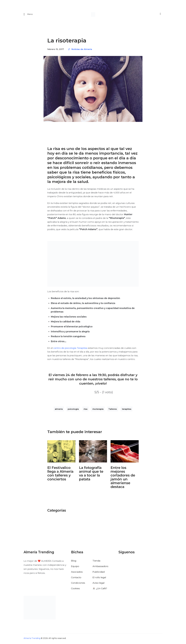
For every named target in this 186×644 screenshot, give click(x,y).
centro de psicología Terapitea (70, 349)
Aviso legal (99, 584)
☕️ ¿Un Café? (100, 589)
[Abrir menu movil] (28, 15)
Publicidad (99, 573)
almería (59, 410)
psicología (73, 410)
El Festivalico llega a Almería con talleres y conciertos (60, 474)
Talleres (113, 410)
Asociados (77, 573)
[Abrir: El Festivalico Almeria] (61, 452)
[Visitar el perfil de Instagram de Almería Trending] (133, 562)
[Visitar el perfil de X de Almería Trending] (127, 562)
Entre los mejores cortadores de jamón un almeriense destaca (123, 478)
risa (85, 410)
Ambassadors (100, 567)
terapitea (127, 410)
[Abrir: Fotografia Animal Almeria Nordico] (93, 452)
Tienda (96, 561)
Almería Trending (32, 639)
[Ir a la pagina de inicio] (93, 15)
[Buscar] (160, 14)
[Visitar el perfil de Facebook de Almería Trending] (120, 562)
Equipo (75, 567)
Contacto (76, 578)
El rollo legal (99, 578)
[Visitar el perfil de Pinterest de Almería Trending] (139, 562)
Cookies (75, 589)
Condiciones (78, 584)
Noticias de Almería (82, 50)
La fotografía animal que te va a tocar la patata (91, 474)
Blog (74, 561)
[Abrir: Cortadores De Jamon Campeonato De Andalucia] (125, 452)
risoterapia (98, 410)
